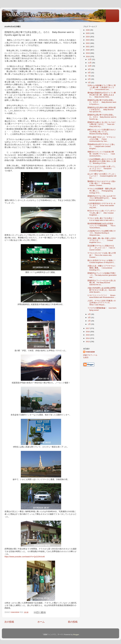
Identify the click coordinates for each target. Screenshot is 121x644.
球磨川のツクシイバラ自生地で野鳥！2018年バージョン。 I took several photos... (101, 154)
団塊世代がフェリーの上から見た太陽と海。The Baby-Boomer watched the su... (102, 283)
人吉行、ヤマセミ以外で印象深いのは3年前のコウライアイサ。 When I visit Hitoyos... (102, 303)
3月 (89, 318)
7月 (89, 76)
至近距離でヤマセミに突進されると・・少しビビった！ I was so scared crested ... (101, 248)
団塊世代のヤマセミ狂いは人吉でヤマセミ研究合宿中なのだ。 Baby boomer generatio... (102, 198)
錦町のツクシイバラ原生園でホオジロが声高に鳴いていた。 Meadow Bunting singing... (102, 132)
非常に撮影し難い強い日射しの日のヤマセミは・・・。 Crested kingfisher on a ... (102, 240)
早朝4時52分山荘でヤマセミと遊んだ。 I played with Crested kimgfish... (101, 146)
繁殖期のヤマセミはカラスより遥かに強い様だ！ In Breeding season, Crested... (102, 183)
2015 (88, 335)
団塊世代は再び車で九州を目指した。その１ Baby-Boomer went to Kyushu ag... (102, 117)
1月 (89, 324)
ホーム (41, 622)
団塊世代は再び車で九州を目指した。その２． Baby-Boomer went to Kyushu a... (102, 102)
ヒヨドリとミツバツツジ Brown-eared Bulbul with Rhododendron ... (102, 296)
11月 (90, 63)
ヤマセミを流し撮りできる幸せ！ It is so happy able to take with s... (102, 219)
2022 (88, 43)
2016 (88, 332)
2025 (88, 33)
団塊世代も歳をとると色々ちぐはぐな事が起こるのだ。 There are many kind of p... (102, 124)
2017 (88, 328)
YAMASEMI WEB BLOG (30, 15)
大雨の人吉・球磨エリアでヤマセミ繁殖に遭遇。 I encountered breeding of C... (102, 268)
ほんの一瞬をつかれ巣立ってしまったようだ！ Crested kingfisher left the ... (102, 176)
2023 (88, 40)
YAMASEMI (90, 352)
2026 (88, 30)
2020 (88, 50)
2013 (88, 342)
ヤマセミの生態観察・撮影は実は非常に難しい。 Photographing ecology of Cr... (102, 191)
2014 (88, 338)
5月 (89, 83)
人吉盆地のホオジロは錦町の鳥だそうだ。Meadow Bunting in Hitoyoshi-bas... (102, 233)
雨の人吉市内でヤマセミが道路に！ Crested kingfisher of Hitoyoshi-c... (102, 261)
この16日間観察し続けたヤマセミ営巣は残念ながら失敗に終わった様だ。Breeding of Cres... (102, 161)
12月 (90, 59)
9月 (89, 69)
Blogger (76, 635)
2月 (89, 321)
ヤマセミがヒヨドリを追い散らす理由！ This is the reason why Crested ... (102, 255)
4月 (89, 314)
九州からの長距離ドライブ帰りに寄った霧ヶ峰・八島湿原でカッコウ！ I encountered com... (102, 87)
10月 (90, 66)
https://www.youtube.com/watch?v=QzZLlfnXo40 (25, 557)
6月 (89, 79)
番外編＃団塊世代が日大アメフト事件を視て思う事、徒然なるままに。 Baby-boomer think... (102, 95)
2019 (88, 53)
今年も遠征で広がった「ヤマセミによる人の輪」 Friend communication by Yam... (102, 139)
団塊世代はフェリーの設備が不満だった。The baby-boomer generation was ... (102, 275)
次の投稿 (9, 622)
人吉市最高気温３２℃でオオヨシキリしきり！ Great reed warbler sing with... (102, 206)
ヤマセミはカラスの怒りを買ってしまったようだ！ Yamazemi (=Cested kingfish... (102, 169)
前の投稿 (73, 622)
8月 (89, 73)
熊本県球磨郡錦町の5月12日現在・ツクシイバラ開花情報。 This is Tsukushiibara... (101, 226)
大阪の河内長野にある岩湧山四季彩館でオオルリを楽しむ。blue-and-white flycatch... (102, 290)
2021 (88, 47)
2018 (88, 57)
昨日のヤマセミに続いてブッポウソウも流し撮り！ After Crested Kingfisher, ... (102, 213)
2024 (88, 37)
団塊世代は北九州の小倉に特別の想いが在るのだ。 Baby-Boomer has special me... (102, 110)
